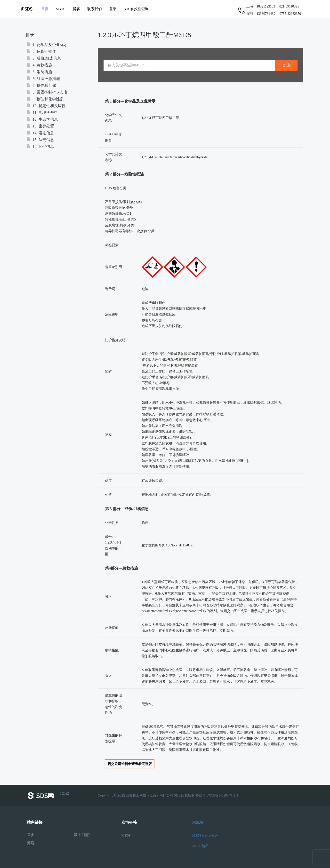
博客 (76, 9)
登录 (113, 9)
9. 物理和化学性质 (45, 99)
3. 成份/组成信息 (44, 58)
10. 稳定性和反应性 (46, 106)
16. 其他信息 (40, 146)
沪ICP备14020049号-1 (222, 795)
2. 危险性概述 (41, 51)
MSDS (61, 9)
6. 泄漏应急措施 (43, 79)
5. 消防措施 (40, 72)
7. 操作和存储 (41, 85)
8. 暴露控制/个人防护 (48, 92)
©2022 (48, 796)
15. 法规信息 (40, 140)
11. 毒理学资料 (42, 113)
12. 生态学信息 (42, 119)
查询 (286, 65)
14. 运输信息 (40, 133)
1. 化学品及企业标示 (47, 45)
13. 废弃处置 (40, 126)
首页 (45, 9)
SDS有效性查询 (136, 9)
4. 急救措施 (40, 65)
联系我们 (95, 9)
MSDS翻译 (200, 846)
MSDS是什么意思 (205, 836)
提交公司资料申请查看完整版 (130, 764)
